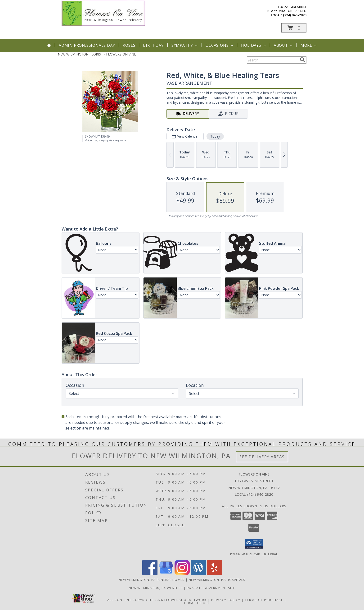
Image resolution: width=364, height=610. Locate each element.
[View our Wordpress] (198, 574)
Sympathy (185, 45)
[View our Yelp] (214, 574)
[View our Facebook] (150, 574)
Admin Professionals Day (87, 45)
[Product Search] (272, 60)
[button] (294, 28)
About (284, 45)
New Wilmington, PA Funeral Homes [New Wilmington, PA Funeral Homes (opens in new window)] (152, 579)
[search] (302, 60)
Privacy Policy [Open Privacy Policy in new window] (226, 600)
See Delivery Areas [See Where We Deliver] (262, 457)
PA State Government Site (211, 588)
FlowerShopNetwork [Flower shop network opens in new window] (186, 600)
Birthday (153, 45)
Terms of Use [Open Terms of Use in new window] (197, 603)
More (309, 45)
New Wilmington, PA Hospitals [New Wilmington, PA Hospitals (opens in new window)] (217, 579)
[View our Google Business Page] (166, 574)
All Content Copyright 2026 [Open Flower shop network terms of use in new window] (135, 600)
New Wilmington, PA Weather (156, 588)
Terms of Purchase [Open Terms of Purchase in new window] (264, 600)
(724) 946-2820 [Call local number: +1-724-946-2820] (295, 15)
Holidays (254, 45)
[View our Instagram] (182, 574)
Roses (129, 45)
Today (215, 136)
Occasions (220, 45)
